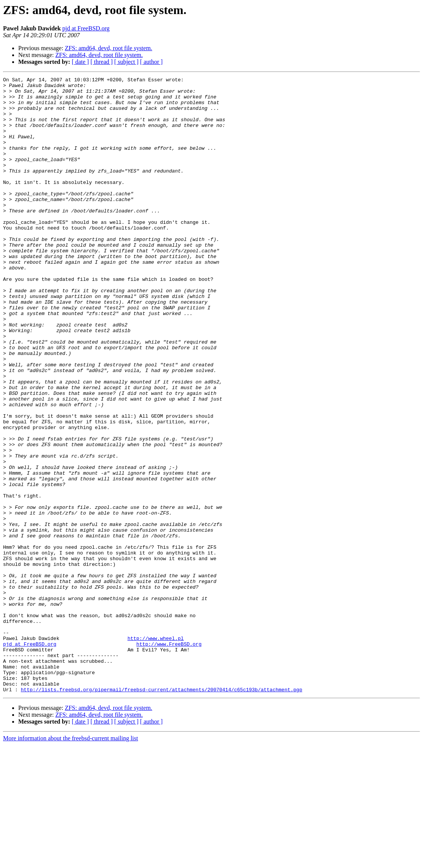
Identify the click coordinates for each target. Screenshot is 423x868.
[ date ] (80, 62)
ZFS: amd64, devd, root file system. (109, 48)
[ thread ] (102, 62)
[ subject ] (126, 62)
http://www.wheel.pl (156, 751)
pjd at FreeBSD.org (86, 28)
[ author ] (152, 62)
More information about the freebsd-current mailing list (70, 861)
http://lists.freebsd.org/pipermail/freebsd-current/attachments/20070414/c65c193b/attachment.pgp (162, 813)
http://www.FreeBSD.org (169, 758)
